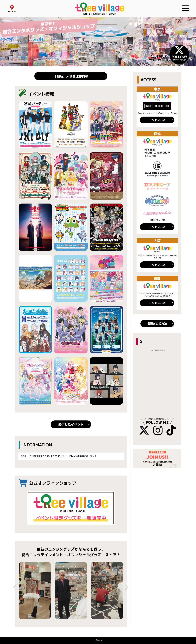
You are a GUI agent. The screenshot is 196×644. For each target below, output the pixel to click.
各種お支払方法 (157, 323)
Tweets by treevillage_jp (157, 350)
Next (126, 588)
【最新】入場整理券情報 (71, 76)
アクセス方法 (157, 120)
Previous (15, 588)
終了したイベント (71, 424)
